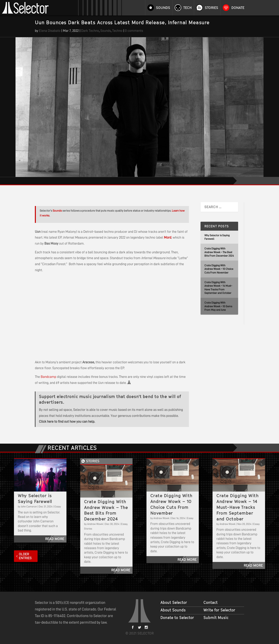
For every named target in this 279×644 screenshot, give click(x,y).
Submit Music (216, 618)
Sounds (163, 8)
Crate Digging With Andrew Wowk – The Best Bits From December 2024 (219, 252)
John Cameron (29, 506)
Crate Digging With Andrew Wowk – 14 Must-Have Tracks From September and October (237, 507)
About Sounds (173, 610)
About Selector (174, 602)
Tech (187, 8)
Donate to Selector (177, 618)
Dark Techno (90, 31)
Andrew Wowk (95, 524)
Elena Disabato (50, 31)
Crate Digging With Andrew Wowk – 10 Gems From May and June (218, 306)
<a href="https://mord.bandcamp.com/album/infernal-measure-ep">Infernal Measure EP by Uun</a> (74, 315)
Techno (117, 31)
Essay (58, 506)
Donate (238, 8)
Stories (211, 8)
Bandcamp (48, 377)
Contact (211, 602)
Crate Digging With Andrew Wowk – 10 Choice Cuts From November (219, 269)
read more (55, 539)
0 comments (134, 31)
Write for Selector (219, 610)
